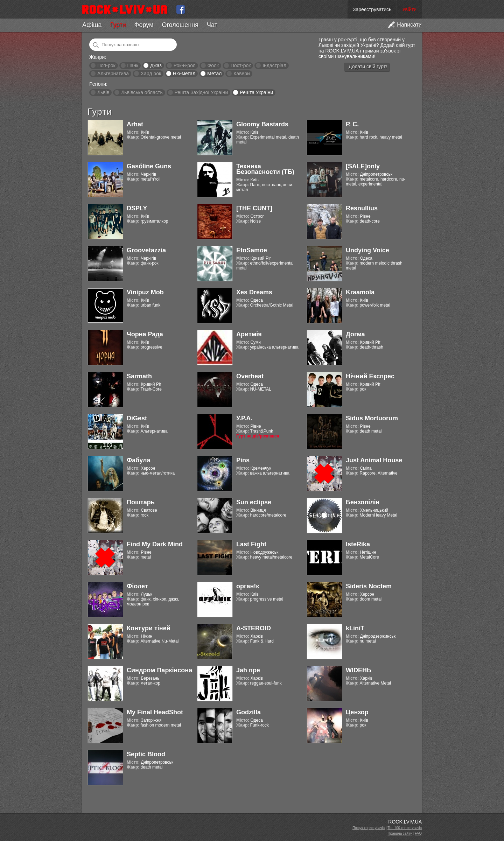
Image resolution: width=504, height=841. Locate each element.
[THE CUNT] (254, 208)
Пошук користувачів (369, 828)
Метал (214, 73)
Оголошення (180, 25)
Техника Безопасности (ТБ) (265, 169)
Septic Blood (146, 754)
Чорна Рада (145, 334)
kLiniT (355, 628)
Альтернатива (113, 73)
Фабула (138, 460)
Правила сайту (400, 833)
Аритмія (249, 334)
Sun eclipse (254, 502)
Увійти (409, 9)
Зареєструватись (372, 9)
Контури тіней (149, 628)
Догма (355, 334)
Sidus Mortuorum (372, 418)
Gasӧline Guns (149, 166)
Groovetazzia (146, 250)
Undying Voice (367, 250)
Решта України (256, 92)
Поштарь (141, 502)
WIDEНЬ (359, 670)
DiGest (137, 418)
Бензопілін (363, 502)
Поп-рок (106, 65)
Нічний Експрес (370, 376)
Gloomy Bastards (262, 124)
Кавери (242, 73)
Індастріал (274, 65)
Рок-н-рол (185, 65)
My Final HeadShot (155, 712)
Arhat (135, 124)
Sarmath (139, 376)
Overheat (250, 376)
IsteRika (358, 544)
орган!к (248, 586)
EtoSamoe (252, 250)
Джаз (156, 65)
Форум (144, 25)
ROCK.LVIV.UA (405, 822)
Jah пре (248, 670)
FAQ (418, 833)
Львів (103, 92)
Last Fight (251, 544)
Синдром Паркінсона (159, 670)
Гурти (118, 25)
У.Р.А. (244, 418)
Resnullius (362, 208)
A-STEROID (254, 628)
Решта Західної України (201, 92)
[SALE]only (363, 166)
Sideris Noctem (369, 586)
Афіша (92, 25)
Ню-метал (184, 73)
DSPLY (137, 208)
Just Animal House (374, 460)
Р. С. (352, 124)
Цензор (357, 712)
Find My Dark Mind (155, 544)
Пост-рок (241, 65)
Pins (243, 460)
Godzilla (248, 712)
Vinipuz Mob (145, 292)
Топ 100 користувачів (405, 828)
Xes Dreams (254, 292)
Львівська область (142, 92)
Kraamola (360, 292)
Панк (133, 65)
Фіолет (137, 586)
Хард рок (151, 73)
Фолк (213, 65)
